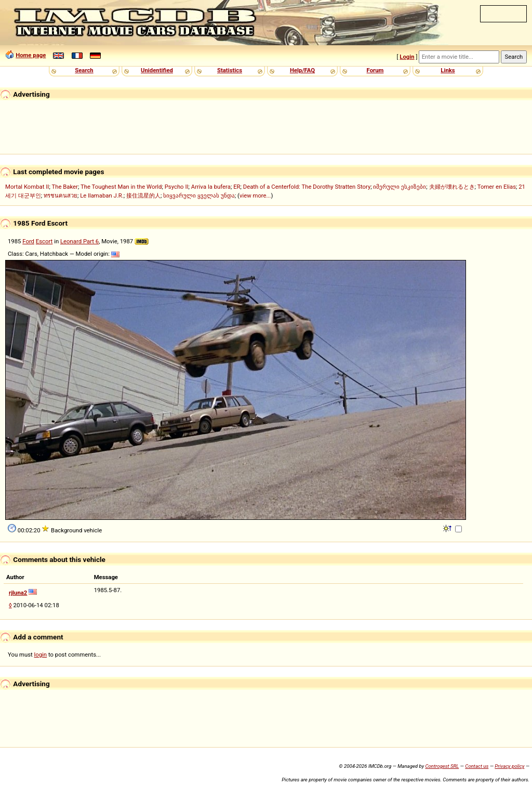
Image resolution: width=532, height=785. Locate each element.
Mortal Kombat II (27, 187)
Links (448, 70)
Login (407, 57)
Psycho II (177, 187)
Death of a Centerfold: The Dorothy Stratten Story (307, 187)
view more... (255, 195)
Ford (28, 241)
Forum (375, 70)
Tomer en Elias (497, 187)
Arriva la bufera (211, 187)
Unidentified (157, 70)
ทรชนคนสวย (61, 195)
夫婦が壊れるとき (452, 187)
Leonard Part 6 (79, 241)
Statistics (230, 70)
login (41, 655)
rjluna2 (18, 593)
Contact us (477, 766)
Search (84, 70)
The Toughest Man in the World (121, 187)
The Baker (65, 187)
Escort (44, 241)
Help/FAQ (302, 70)
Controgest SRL (442, 766)
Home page (31, 55)
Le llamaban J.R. (102, 195)
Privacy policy (509, 766)
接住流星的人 (143, 195)
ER (237, 187)
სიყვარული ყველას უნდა (199, 195)
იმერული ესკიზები (400, 187)
